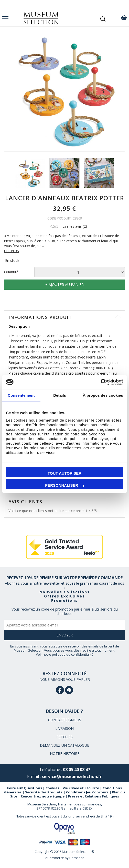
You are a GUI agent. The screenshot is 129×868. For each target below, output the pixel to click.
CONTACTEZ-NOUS (65, 720)
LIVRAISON (64, 728)
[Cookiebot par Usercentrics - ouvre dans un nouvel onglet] (101, 382)
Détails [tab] (60, 395)
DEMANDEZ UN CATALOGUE (64, 745)
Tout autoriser (64, 473)
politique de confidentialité (73, 654)
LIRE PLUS (12, 251)
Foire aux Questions (25, 788)
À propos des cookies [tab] (103, 395)
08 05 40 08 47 (77, 770)
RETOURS (64, 737)
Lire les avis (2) (75, 226)
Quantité (11, 272)
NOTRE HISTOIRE (65, 754)
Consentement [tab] (21, 395)
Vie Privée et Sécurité (81, 788)
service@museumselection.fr (72, 776)
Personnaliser (65, 485)
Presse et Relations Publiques (94, 796)
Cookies (52, 788)
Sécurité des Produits (44, 792)
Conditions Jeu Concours (87, 792)
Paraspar (77, 858)
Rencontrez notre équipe (43, 796)
